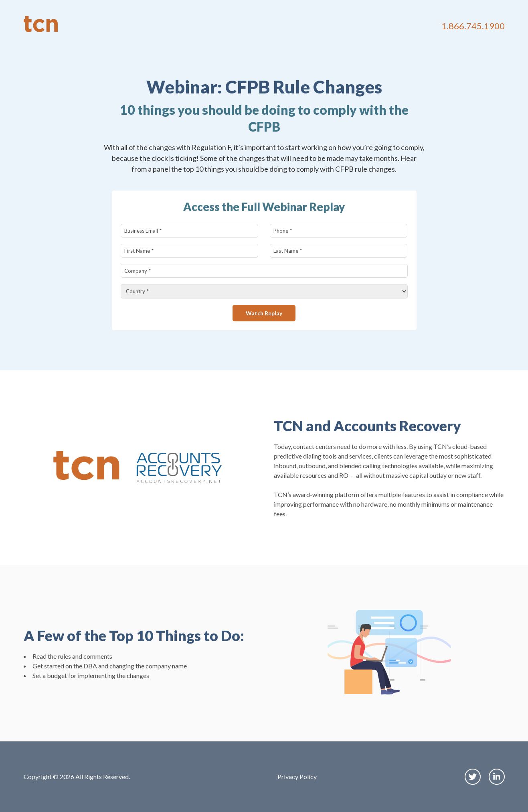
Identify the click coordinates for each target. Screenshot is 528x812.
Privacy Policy (297, 776)
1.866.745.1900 (473, 26)
